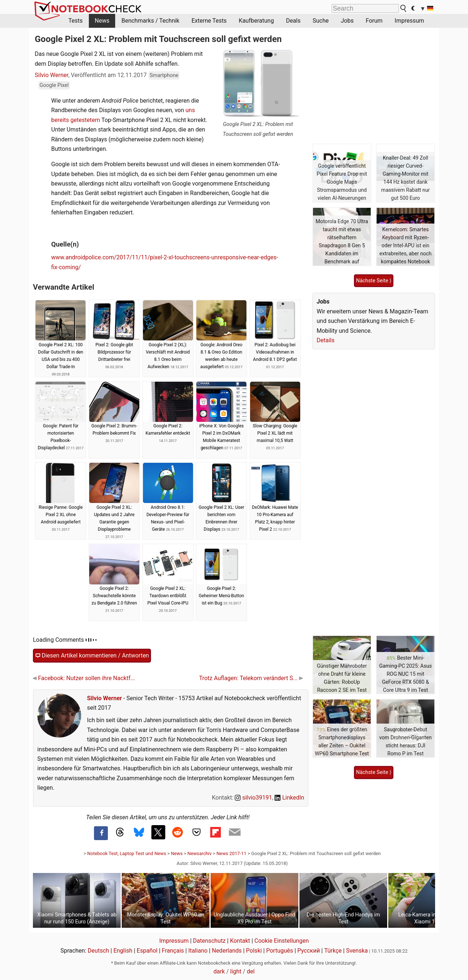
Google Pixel (54, 85)
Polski (254, 951)
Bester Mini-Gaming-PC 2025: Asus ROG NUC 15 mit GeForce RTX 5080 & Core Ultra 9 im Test (405, 674)
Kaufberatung (256, 21)
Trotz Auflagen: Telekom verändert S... (251, 678)
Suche (321, 21)
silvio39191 (253, 798)
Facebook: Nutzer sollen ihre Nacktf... (84, 678)
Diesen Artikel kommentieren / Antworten (92, 656)
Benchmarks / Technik (150, 21)
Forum (374, 21)
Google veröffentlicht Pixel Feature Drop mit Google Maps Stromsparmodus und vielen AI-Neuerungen (342, 182)
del (251, 971)
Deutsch (98, 951)
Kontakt (240, 941)
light (236, 971)
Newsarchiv (200, 853)
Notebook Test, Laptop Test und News (127, 853)
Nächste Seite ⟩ (374, 281)
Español (147, 951)
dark (219, 971)
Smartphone (164, 75)
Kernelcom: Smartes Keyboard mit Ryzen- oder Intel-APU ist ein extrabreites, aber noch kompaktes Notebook (405, 245)
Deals (293, 21)
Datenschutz (209, 941)
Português (280, 951)
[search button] (404, 8)
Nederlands (227, 951)
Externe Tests (209, 21)
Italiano (198, 951)
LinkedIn (289, 798)
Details (326, 340)
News (102, 21)
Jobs (347, 21)
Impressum (409, 21)
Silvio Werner (52, 75)
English (123, 951)
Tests (76, 21)
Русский (309, 951)
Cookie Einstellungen (282, 941)
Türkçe (333, 951)
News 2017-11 (231, 853)
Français (173, 951)
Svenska (357, 951)
